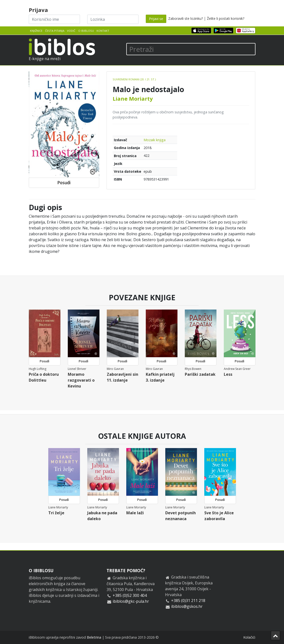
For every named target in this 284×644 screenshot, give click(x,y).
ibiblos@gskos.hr (187, 606)
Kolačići (249, 637)
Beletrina (94, 637)
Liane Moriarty (133, 98)
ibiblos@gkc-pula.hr (131, 601)
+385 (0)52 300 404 (130, 595)
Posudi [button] (64, 183)
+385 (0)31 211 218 (188, 601)
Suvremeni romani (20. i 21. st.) (134, 79)
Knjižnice (36, 31)
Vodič (71, 31)
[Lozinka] (113, 19)
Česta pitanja (55, 31)
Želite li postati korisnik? (226, 18)
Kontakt (103, 31)
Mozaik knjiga (155, 140)
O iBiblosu (86, 31)
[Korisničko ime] (54, 19)
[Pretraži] (191, 49)
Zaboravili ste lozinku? (186, 18)
